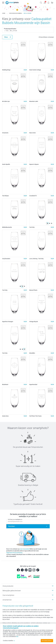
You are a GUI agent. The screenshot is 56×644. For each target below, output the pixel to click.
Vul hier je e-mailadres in (15, 520)
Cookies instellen (9, 641)
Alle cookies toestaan (47, 641)
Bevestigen (12, 526)
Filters (6, 37)
